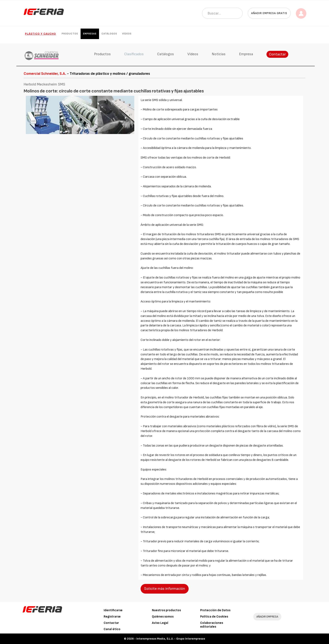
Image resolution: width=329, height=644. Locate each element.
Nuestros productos (166, 610)
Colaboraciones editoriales (212, 625)
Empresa (246, 54)
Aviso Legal (160, 623)
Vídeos (127, 34)
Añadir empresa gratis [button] (269, 13)
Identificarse (113, 610)
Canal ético (112, 629)
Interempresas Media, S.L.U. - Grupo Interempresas (171, 639)
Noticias (219, 54)
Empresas (90, 34)
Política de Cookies (214, 617)
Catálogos (109, 34)
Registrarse (112, 617)
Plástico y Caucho (40, 34)
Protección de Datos (215, 610)
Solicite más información (165, 589)
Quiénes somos (163, 617)
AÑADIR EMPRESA (267, 617)
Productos (70, 34)
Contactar (277, 54)
